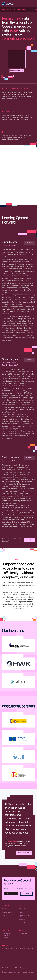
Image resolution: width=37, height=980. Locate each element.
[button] (33, 4)
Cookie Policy (6, 968)
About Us (22, 909)
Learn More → (26, 894)
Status (4, 916)
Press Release (23, 923)
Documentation (7, 912)
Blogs (4, 909)
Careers (21, 912)
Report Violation (24, 916)
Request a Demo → (11, 894)
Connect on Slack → (24, 853)
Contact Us (22, 919)
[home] (8, 4)
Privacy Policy (19, 968)
